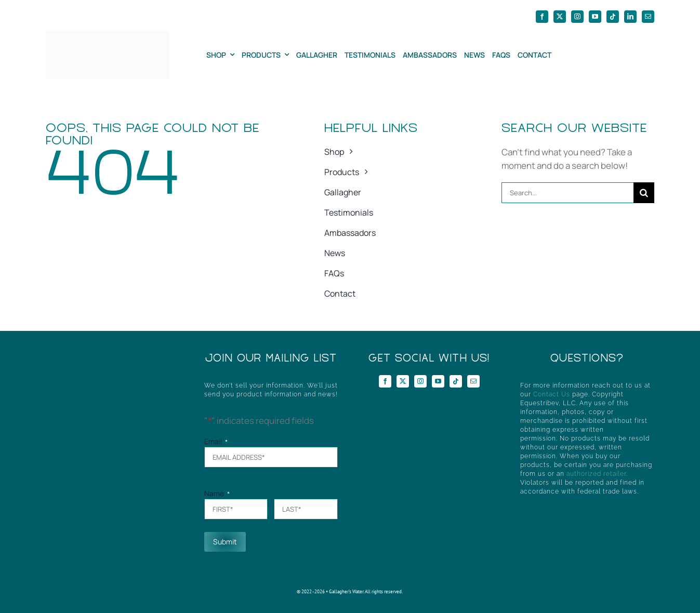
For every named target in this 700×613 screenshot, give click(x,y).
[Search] (644, 193)
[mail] (648, 17)
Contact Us (552, 394)
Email (216, 441)
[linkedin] (630, 17)
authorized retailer (596, 474)
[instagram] (577, 17)
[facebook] (542, 17)
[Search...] (567, 193)
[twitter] (560, 17)
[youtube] (595, 17)
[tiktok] (613, 17)
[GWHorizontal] (107, 35)
